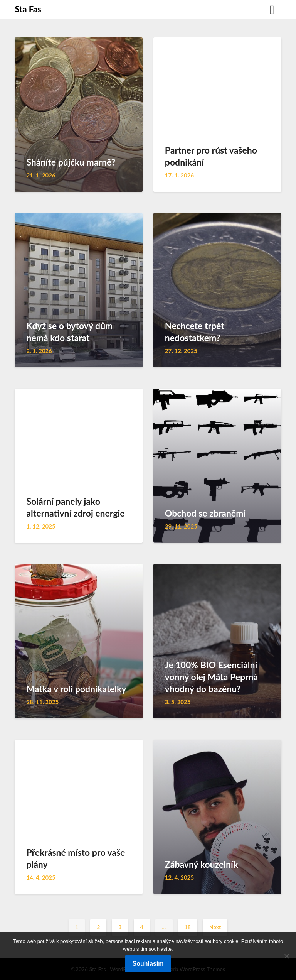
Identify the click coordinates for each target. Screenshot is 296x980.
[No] (286, 956)
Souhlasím (148, 964)
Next (215, 927)
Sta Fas (28, 9)
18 (188, 927)
